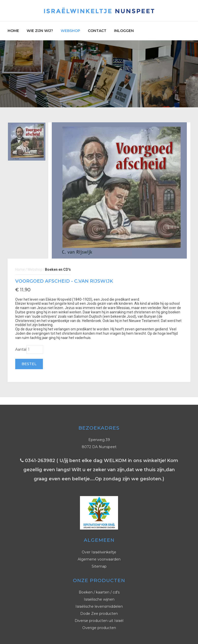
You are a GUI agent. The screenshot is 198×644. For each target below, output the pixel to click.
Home (13, 31)
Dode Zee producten (99, 614)
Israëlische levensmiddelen (99, 606)
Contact (97, 31)
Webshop (70, 31)
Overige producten (99, 628)
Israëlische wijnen (99, 599)
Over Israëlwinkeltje (99, 552)
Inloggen (124, 31)
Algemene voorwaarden (99, 559)
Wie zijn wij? (40, 31)
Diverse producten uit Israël (99, 621)
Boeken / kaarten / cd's (99, 592)
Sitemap (99, 566)
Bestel (29, 364)
